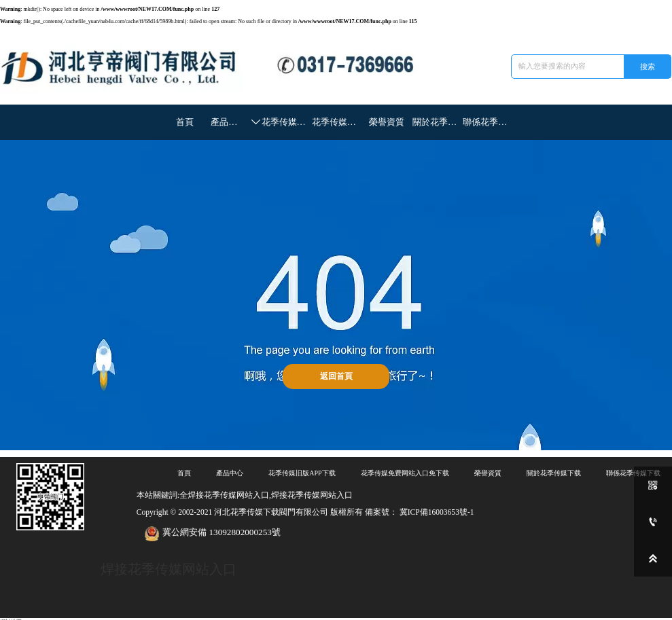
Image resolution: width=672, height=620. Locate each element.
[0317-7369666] (653, 522)
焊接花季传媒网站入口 (165, 565)
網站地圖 (11, 616)
